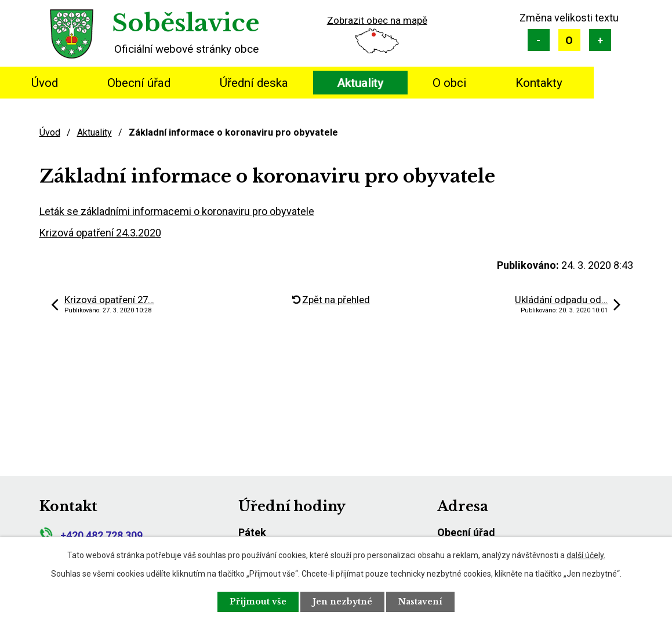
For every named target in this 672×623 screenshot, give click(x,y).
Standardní (569, 40)
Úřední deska (254, 83)
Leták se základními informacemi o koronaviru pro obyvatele (177, 211)
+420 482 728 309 (91, 535)
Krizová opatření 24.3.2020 (100, 233)
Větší (600, 40)
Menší (539, 40)
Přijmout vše (258, 602)
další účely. (586, 555)
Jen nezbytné (342, 602)
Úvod (45, 83)
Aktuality (360, 83)
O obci (449, 83)
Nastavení (420, 602)
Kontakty (539, 83)
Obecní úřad (139, 83)
